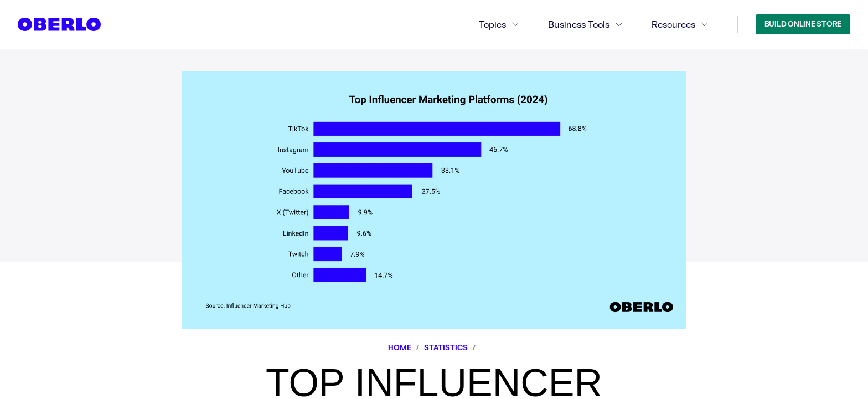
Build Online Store (803, 24)
